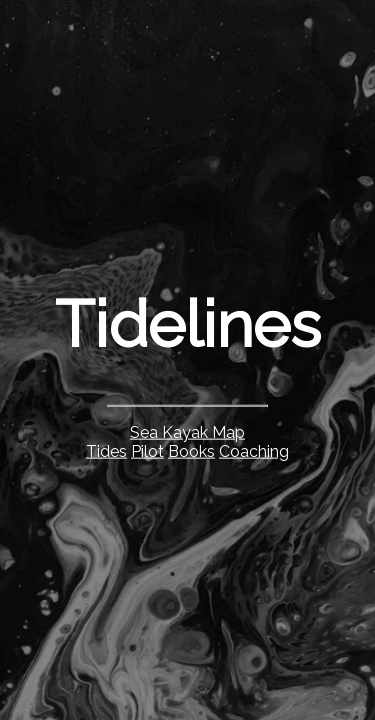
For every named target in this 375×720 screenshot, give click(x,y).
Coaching (254, 450)
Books (191, 450)
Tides (106, 450)
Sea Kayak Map (187, 431)
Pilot (147, 450)
